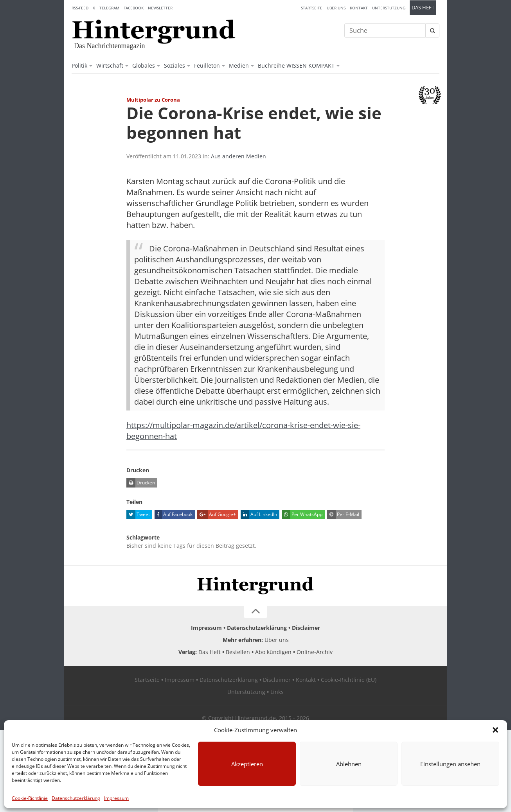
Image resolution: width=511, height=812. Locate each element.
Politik (79, 65)
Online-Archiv (315, 652)
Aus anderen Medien (238, 156)
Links (277, 692)
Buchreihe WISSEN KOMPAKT (296, 65)
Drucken (141, 483)
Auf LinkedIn (259, 514)
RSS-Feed (80, 8)
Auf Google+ (217, 514)
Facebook (134, 8)
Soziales (175, 65)
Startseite (312, 8)
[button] (495, 730)
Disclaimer (306, 628)
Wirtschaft (110, 65)
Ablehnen (349, 764)
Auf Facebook (174, 514)
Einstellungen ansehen (450, 764)
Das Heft (423, 8)
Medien (239, 65)
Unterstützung (389, 8)
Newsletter (160, 8)
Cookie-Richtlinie (30, 798)
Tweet (138, 514)
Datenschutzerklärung (76, 798)
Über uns (336, 8)
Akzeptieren (247, 764)
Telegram (109, 8)
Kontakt (359, 8)
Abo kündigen (273, 652)
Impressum (116, 798)
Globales (144, 65)
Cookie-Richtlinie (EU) (349, 680)
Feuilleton (207, 65)
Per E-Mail (343, 514)
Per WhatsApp (302, 514)
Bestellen (238, 652)
